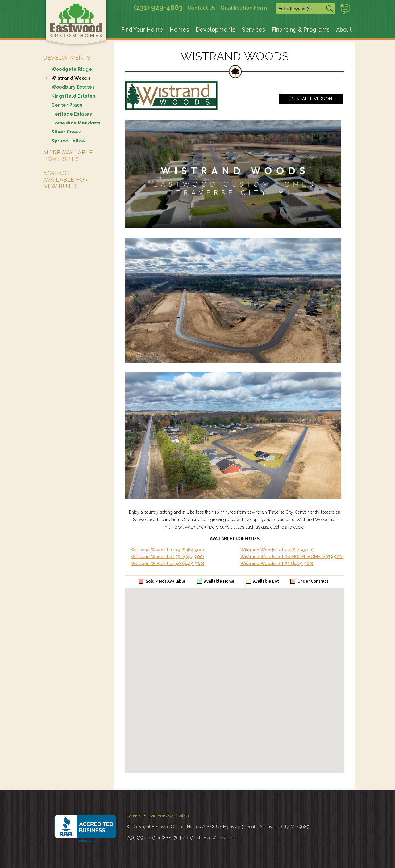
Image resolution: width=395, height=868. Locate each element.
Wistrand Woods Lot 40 (168, 563)
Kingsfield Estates (73, 96)
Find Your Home (142, 29)
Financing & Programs (301, 29)
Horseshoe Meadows (76, 123)
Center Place (67, 105)
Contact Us (202, 8)
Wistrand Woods (71, 78)
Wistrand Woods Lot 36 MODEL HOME (292, 557)
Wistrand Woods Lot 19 (167, 550)
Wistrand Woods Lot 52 (277, 563)
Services (254, 29)
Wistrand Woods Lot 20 (277, 550)
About (344, 29)
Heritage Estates (72, 114)
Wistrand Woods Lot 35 (167, 557)
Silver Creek (66, 132)
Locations (227, 838)
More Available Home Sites (68, 156)
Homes (179, 29)
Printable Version (311, 99)
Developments (216, 29)
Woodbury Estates (73, 87)
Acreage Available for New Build (66, 180)
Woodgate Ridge (72, 69)
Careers (134, 815)
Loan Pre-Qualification (168, 815)
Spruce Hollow (69, 141)
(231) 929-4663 (158, 7)
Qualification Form (244, 8)
